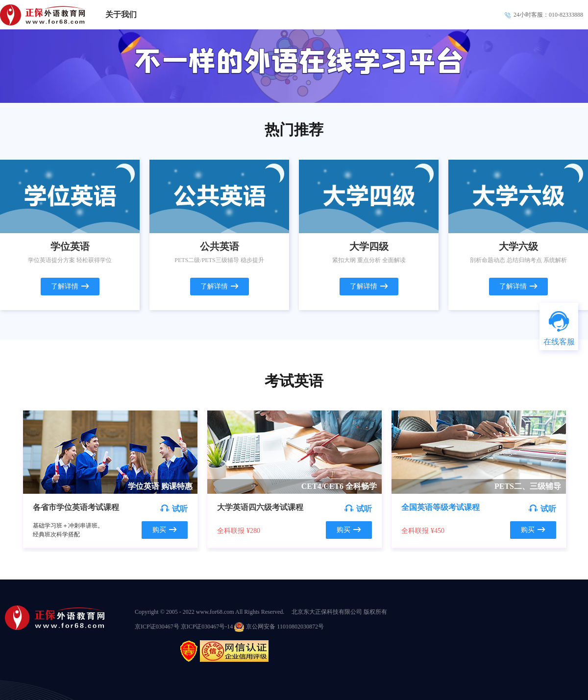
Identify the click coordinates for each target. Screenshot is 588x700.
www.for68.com (215, 612)
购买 (165, 530)
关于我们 (121, 14)
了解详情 (70, 286)
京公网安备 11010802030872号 (279, 627)
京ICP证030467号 (158, 627)
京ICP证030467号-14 (207, 627)
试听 (174, 509)
